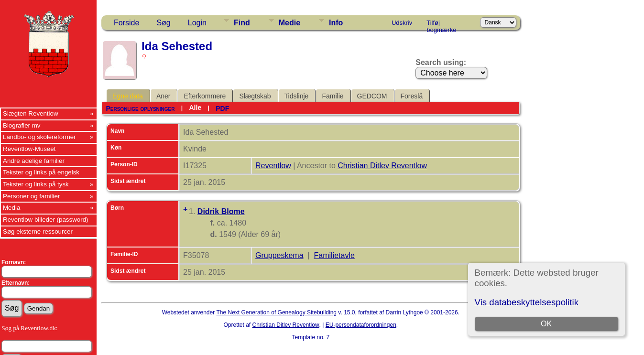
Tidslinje (297, 96)
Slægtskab (255, 96)
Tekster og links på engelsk (41, 172)
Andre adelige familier (34, 161)
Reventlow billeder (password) (46, 220)
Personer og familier (31, 196)
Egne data (128, 96)
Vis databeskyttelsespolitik (527, 302)
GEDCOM (372, 96)
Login (197, 23)
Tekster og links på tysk (36, 184)
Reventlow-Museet (29, 149)
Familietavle (334, 255)
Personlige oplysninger (140, 108)
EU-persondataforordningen (361, 325)
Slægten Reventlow (31, 113)
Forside (126, 23)
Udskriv (402, 23)
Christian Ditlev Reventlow (382, 166)
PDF (222, 108)
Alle (195, 108)
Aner (164, 96)
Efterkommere (205, 96)
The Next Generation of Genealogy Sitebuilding (277, 312)
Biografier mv (22, 125)
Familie (333, 96)
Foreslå (412, 96)
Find (242, 23)
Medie (289, 23)
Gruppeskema (279, 255)
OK (546, 324)
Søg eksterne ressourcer (38, 231)
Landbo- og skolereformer (39, 137)
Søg (163, 23)
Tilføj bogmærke (441, 24)
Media (11, 208)
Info (336, 23)
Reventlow (273, 166)
